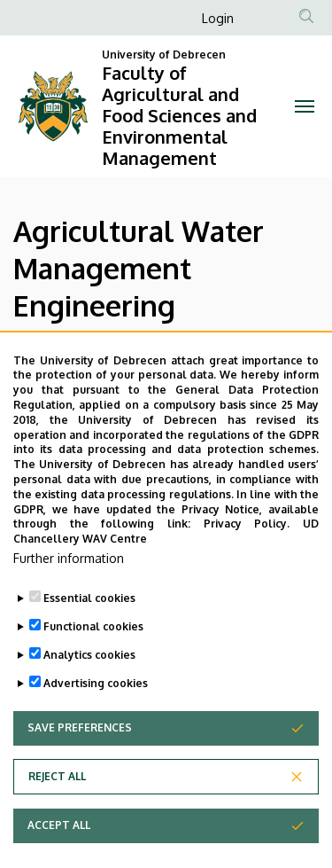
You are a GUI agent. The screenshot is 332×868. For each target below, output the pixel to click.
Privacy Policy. (247, 560)
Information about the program (183, 356)
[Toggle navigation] (305, 106)
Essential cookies (89, 633)
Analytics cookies (89, 690)
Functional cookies (93, 662)
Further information (69, 594)
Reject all (57, 812)
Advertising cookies (96, 719)
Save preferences (80, 763)
